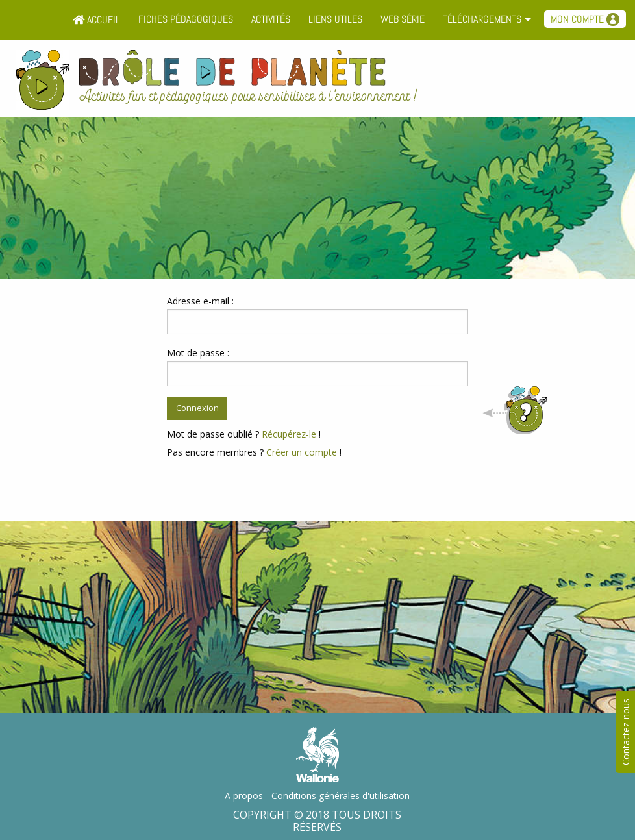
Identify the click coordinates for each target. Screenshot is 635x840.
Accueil (96, 20)
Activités (271, 19)
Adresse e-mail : (200, 301)
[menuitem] (96, 20)
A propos (244, 796)
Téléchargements (482, 19)
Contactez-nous (626, 732)
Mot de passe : (198, 353)
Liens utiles (335, 19)
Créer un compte (302, 452)
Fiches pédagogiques (186, 19)
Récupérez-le (289, 434)
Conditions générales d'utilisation (341, 796)
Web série (403, 19)
